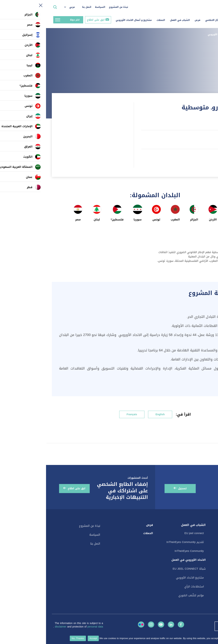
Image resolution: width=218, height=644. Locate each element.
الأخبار (207, 532)
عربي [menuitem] (26, 7)
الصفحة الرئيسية (203, 34)
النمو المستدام (200, 434)
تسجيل (136, 488)
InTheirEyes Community (143, 551)
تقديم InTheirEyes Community (139, 542)
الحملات (115, 20)
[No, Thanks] (213, 638)
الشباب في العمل (134, 20)
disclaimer (15, 627)
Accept (47, 638)
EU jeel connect (148, 533)
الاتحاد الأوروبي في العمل (143, 560)
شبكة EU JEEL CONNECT (143, 569)
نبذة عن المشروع (72, 7)
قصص (209, 554)
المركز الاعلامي (168, 20)
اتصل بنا (41, 7)
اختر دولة (29, 20)
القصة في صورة (200, 576)
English (114, 414)
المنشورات (204, 547)
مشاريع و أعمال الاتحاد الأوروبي (88, 20)
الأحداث (206, 539)
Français (86, 414)
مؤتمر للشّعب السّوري (145, 595)
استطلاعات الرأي (200, 583)
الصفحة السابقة (198, 49)
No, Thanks (32, 638)
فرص (151, 20)
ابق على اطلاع (50, 20)
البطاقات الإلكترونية (198, 561)
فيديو (207, 568)
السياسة (54, 7)
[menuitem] (25, 7)
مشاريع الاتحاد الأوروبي (175, 34)
